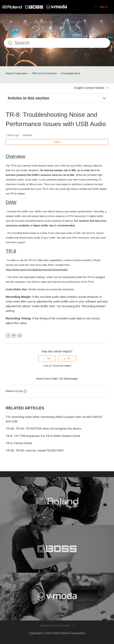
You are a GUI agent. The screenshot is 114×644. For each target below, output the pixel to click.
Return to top (16, 391)
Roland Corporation (17, 73)
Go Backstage (69, 379)
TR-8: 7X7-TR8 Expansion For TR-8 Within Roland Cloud (43, 436)
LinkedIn (20, 336)
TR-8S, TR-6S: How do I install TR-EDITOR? (35, 450)
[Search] (57, 43)
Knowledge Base (71, 73)
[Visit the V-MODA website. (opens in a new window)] (57, 597)
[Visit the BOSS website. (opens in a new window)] (57, 549)
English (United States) (90, 88)
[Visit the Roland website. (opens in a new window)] (57, 501)
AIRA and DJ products (44, 73)
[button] (95, 7)
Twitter (14, 336)
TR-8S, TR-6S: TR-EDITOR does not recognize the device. (44, 428)
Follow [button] (57, 142)
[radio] (47, 358)
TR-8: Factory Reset (19, 443)
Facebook (8, 336)
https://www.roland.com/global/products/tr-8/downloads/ (37, 270)
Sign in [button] (104, 7)
